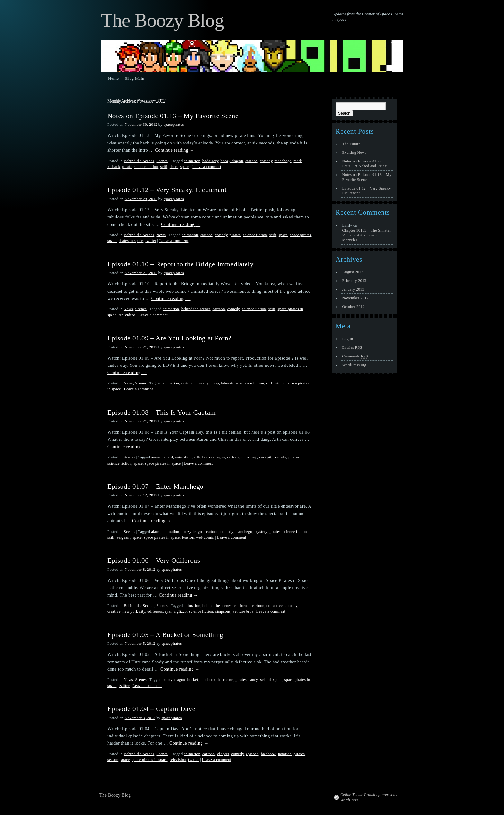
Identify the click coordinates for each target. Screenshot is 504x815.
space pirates (301, 235)
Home (113, 78)
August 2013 (353, 272)
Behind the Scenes (139, 161)
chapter (223, 754)
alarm (156, 532)
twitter (151, 241)
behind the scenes (196, 309)
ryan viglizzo (176, 611)
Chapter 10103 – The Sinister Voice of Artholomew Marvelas (367, 235)
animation (192, 161)
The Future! (352, 144)
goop (215, 383)
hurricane (225, 680)
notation (285, 754)
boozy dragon (232, 161)
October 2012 (354, 307)
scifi (164, 167)
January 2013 (353, 289)
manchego (283, 161)
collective (274, 606)
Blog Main (135, 78)
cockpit (265, 457)
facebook (208, 680)
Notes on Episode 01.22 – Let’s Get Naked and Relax (365, 164)
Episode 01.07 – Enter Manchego (155, 486)
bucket (193, 680)
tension (188, 537)
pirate (127, 167)
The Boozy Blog (162, 20)
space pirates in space (125, 241)
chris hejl (249, 457)
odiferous (155, 611)
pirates (235, 235)
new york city (134, 611)
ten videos (127, 315)
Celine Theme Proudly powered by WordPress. (369, 797)
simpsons (223, 611)
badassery (211, 161)
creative (114, 611)
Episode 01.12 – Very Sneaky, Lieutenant (167, 190)
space (184, 167)
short (174, 167)
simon (280, 383)
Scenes (162, 161)
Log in (348, 339)
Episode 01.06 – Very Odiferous (154, 560)
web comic (205, 537)
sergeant (124, 537)
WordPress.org (354, 365)
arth (197, 457)
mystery (261, 532)
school (265, 680)
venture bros (243, 611)
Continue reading (175, 150)
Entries (352, 348)
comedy (266, 161)
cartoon (252, 161)
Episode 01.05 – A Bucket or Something (165, 635)
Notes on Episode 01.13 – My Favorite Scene (173, 116)
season (113, 760)
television (178, 760)
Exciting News (355, 153)
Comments (355, 356)
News (161, 235)
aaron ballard (162, 457)
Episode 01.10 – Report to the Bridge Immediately (180, 264)
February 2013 (354, 281)
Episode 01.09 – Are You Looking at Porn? (169, 338)
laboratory (229, 383)
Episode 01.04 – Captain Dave (151, 709)
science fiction (146, 167)
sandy (253, 680)
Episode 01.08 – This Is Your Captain (162, 412)
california (242, 606)
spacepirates (174, 125)
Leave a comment (207, 167)
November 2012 (355, 298)
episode (252, 754)
